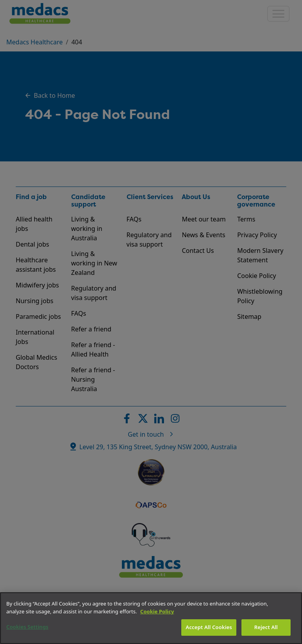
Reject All (266, 627)
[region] (151, 618)
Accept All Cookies (209, 627)
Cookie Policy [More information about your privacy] (157, 611)
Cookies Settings (27, 627)
